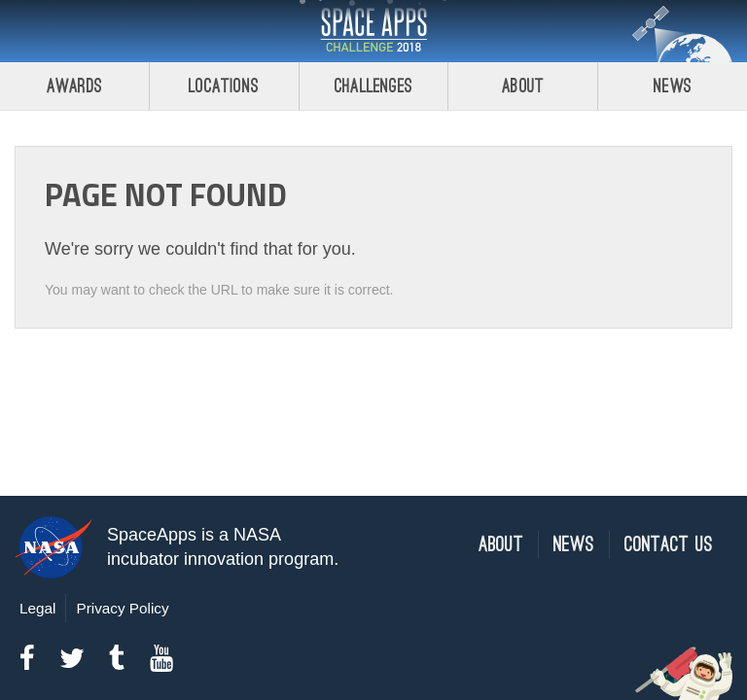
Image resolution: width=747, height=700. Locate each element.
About (523, 86)
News (673, 86)
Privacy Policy (122, 608)
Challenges (373, 86)
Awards (74, 86)
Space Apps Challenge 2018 (373, 31)
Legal (37, 608)
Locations (224, 86)
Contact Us (669, 545)
